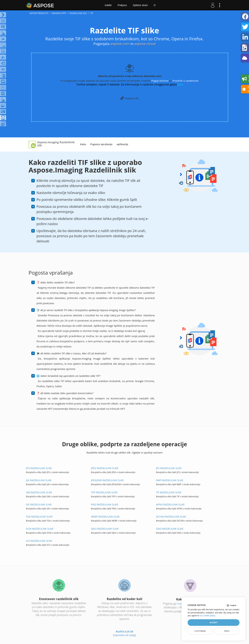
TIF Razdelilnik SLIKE (169, 492)
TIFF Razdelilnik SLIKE (104, 492)
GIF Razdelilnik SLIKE (39, 504)
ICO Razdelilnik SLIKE (39, 541)
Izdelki (108, 5)
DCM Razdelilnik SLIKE (40, 529)
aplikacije (122, 144)
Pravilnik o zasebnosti (185, 81)
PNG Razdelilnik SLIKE (105, 504)
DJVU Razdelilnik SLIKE (105, 529)
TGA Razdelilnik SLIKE (39, 517)
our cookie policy (207, 616)
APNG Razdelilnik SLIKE (170, 504)
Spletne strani (140, 5)
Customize (200, 631)
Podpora (122, 5)
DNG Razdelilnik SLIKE (170, 529)
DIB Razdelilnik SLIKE (39, 492)
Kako (83, 144)
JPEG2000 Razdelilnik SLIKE (107, 480)
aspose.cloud (145, 44)
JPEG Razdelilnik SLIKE (105, 468)
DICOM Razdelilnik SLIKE (171, 517)
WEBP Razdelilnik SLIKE (105, 517)
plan (180, 84)
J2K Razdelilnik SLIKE (39, 480)
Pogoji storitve (160, 81)
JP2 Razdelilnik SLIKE (169, 468)
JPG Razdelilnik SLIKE (39, 468)
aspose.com (120, 44)
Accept (214, 623)
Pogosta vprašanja (101, 144)
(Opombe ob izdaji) (124, 635)
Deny (227, 631)
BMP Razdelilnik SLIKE (170, 480)
